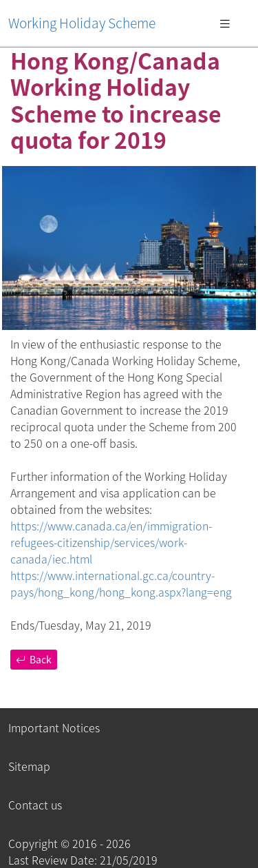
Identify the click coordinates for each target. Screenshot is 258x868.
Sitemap (29, 766)
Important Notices (54, 727)
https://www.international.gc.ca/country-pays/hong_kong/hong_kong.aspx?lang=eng (121, 583)
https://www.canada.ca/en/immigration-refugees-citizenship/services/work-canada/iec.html (111, 542)
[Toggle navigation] (225, 23)
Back (34, 659)
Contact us (35, 805)
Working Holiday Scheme (82, 23)
